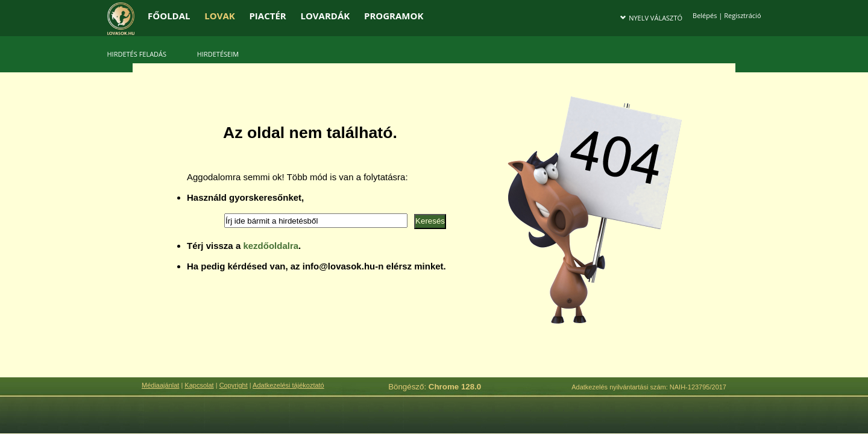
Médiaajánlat (160, 385)
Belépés (705, 15)
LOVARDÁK (325, 16)
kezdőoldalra (271, 246)
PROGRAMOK (394, 16)
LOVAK (219, 16)
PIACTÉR (267, 16)
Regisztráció (742, 15)
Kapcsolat (199, 385)
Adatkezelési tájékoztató (288, 385)
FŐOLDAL (169, 16)
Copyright (234, 385)
